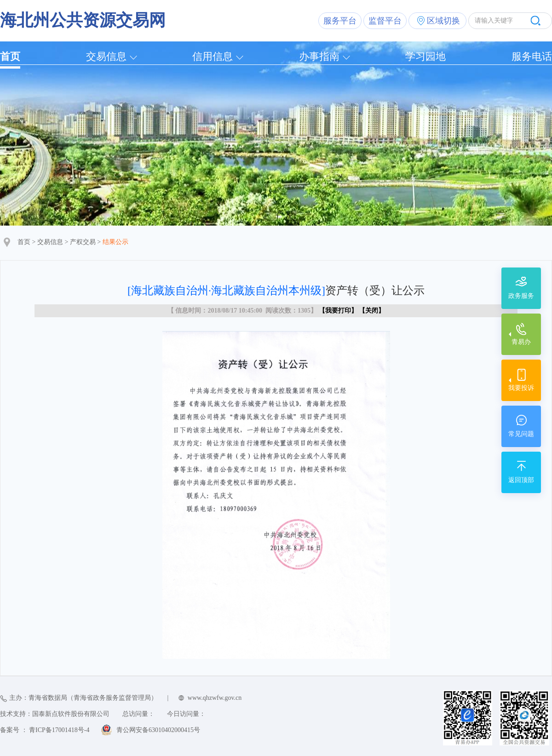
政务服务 (521, 296)
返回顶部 (521, 480)
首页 (10, 56)
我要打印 (338, 311)
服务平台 (340, 21)
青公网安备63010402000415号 (158, 730)
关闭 (372, 311)
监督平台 (385, 21)
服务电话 (532, 56)
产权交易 (83, 242)
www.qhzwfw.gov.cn (215, 698)
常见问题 (521, 434)
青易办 (521, 342)
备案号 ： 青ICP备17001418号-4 (45, 730)
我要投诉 (521, 388)
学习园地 (425, 56)
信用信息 (213, 56)
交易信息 (106, 56)
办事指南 (319, 56)
